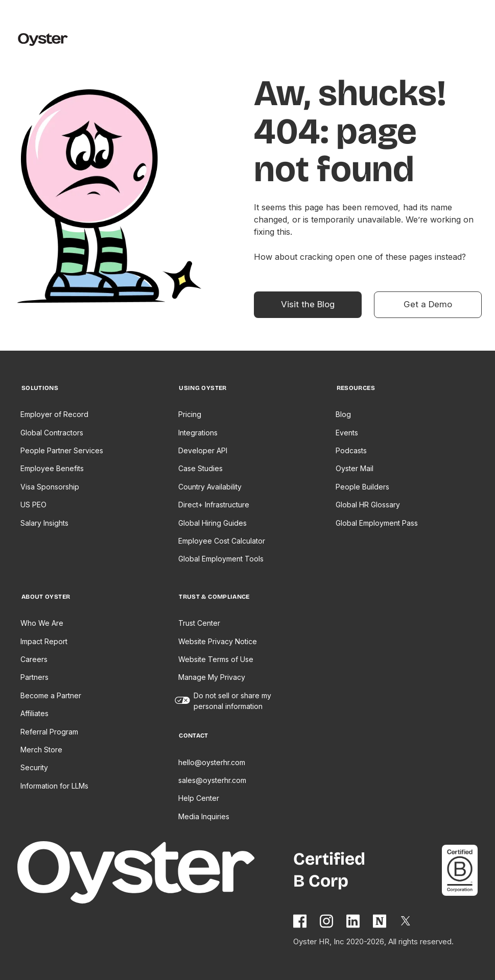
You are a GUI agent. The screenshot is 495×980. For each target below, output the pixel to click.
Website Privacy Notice (218, 641)
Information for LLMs (54, 786)
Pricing (190, 414)
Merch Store (41, 750)
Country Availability (210, 487)
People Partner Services (62, 450)
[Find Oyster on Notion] (380, 921)
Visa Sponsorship (50, 487)
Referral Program (49, 732)
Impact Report (44, 641)
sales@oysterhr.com (212, 780)
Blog (343, 414)
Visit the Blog (308, 304)
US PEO (33, 505)
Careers (34, 659)
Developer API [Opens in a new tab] (203, 450)
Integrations (198, 433)
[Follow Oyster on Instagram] (327, 921)
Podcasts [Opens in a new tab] (351, 450)
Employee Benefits (52, 468)
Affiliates (34, 713)
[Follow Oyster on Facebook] (300, 921)
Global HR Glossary (368, 505)
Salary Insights (44, 523)
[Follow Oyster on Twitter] (406, 921)
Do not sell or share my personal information (232, 701)
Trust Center (199, 623)
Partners (34, 677)
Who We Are (42, 623)
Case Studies (201, 468)
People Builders (362, 487)
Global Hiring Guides (213, 523)
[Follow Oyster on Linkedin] (353, 921)
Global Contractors (52, 433)
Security (34, 767)
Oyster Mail (355, 468)
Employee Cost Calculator (222, 541)
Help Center (199, 798)
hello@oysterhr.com (212, 762)
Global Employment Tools (221, 559)
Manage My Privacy (212, 677)
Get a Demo (428, 304)
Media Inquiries (204, 816)
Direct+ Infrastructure (214, 505)
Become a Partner (51, 695)
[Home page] (149, 874)
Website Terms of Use (216, 659)
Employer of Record (54, 414)
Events (347, 433)
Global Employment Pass (377, 523)
